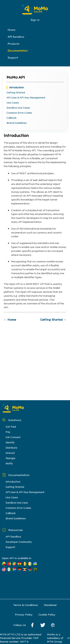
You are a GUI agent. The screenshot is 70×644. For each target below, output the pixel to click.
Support (13, 58)
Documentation (18, 51)
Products (13, 44)
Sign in (35, 20)
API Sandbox (16, 37)
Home (11, 30)
